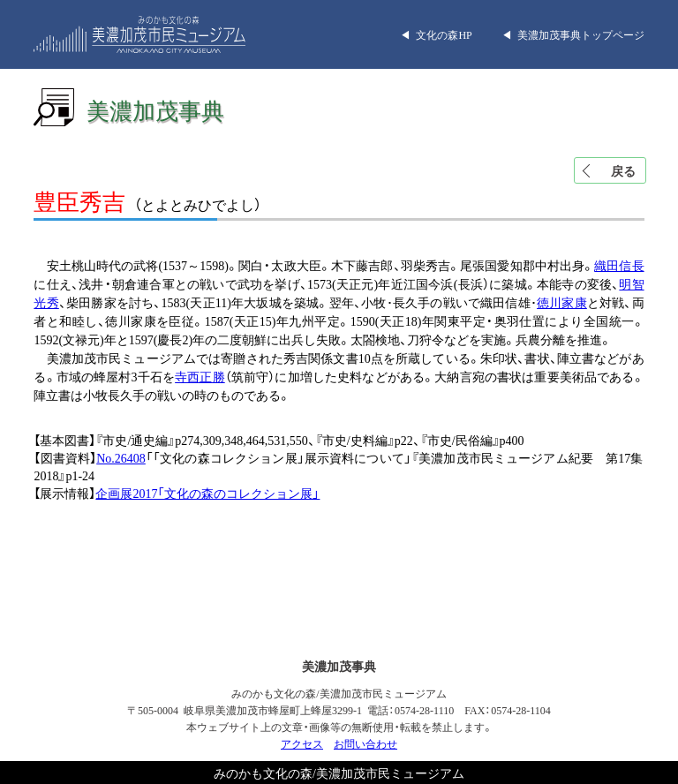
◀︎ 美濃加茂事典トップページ (573, 34)
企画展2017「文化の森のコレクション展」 (207, 493)
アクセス (302, 743)
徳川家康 (562, 302)
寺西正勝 (200, 376)
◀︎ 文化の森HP (436, 34)
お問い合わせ (365, 743)
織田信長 (619, 265)
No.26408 (121, 457)
